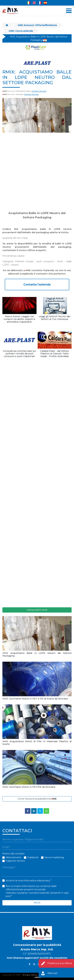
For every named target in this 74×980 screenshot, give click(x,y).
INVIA (37, 903)
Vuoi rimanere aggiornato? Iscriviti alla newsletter (37, 958)
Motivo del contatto (13, 854)
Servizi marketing (54, 857)
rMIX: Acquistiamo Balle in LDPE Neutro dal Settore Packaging (39, 38)
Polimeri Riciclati (39, 91)
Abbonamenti (13, 857)
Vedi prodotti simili (37, 610)
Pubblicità (33, 857)
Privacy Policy (30, 975)
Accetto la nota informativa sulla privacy (28, 881)
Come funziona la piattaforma (37, 799)
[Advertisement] (37, 172)
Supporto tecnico (15, 861)
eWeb (38, 977)
